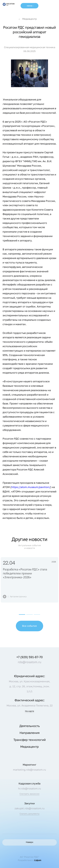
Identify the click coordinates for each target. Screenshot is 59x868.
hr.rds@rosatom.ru (30, 788)
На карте (29, 711)
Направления (30, 733)
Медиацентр (29, 19)
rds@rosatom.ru (30, 662)
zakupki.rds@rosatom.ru (30, 808)
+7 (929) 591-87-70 (30, 657)
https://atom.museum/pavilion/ (31, 487)
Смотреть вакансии (29, 794)
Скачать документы (29, 814)
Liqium (38, 860)
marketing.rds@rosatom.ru (29, 770)
